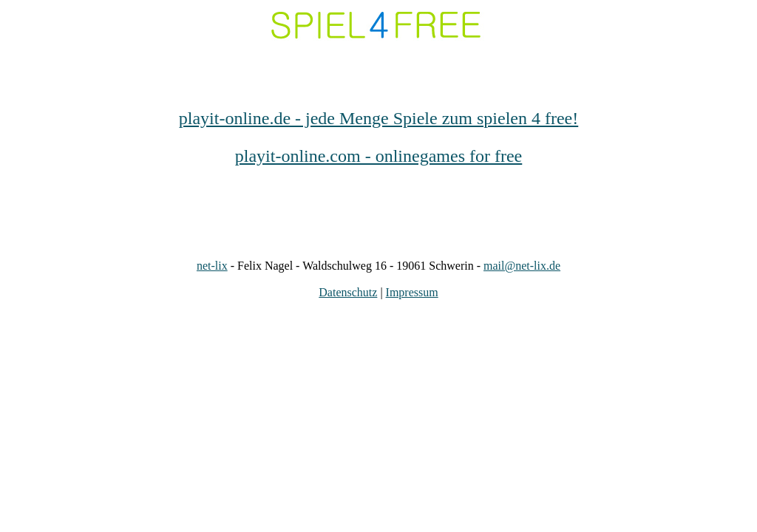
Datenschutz (348, 292)
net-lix (212, 266)
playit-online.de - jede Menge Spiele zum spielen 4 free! (378, 118)
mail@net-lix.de (522, 266)
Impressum (412, 292)
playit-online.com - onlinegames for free (379, 156)
